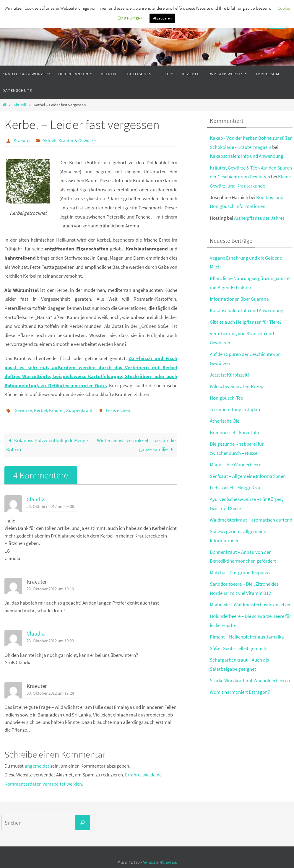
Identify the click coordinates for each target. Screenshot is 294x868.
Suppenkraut (79, 410)
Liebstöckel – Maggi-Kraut (237, 488)
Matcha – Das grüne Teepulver (240, 572)
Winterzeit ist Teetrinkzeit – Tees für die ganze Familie (136, 445)
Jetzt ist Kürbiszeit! (229, 375)
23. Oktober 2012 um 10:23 (50, 641)
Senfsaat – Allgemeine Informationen (248, 476)
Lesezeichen (118, 410)
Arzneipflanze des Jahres (259, 218)
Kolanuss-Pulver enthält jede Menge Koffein (47, 445)
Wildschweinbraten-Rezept (237, 386)
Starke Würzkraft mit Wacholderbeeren (250, 680)
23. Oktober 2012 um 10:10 (50, 589)
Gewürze (23, 410)
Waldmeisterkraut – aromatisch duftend (251, 520)
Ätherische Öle (225, 421)
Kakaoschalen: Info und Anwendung (247, 156)
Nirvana (149, 862)
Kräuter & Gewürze (77, 140)
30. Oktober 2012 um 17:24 (50, 693)
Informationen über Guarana (239, 299)
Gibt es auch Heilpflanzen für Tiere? (246, 322)
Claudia (36, 499)
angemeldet (37, 766)
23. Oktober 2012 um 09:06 (50, 506)
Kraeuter (22, 140)
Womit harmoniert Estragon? (240, 692)
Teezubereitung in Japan (235, 409)
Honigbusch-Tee (226, 398)
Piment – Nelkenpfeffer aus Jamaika (247, 637)
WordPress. (168, 862)
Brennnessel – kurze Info (234, 432)
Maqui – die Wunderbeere (235, 465)
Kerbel (40, 410)
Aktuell (20, 105)
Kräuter (57, 410)
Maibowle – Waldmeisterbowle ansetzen (251, 605)
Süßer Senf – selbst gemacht (239, 648)
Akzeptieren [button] (162, 18)
